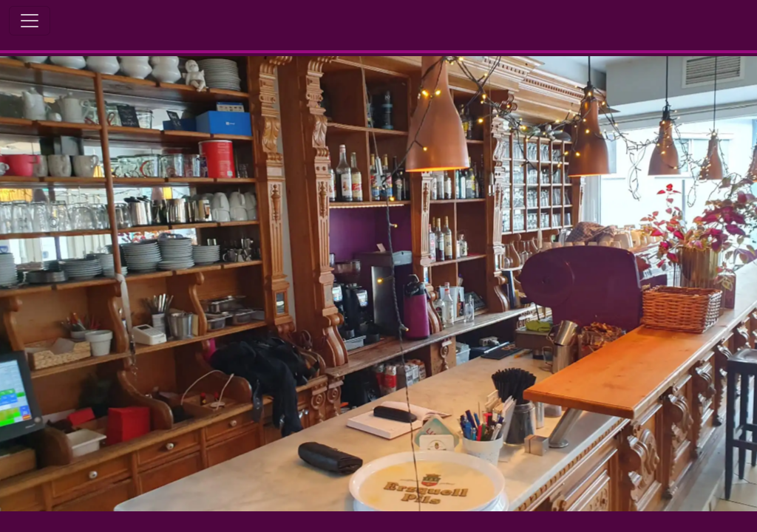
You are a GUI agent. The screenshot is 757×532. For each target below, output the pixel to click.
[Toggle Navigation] (30, 21)
